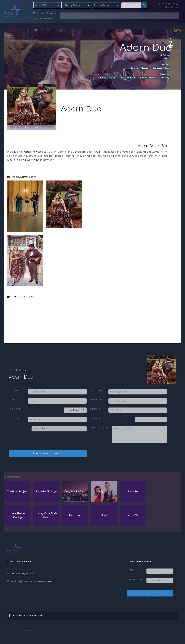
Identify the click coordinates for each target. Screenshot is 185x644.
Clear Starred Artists (43, 18)
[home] (20, 10)
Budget (13, 427)
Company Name (97, 390)
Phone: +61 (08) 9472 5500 (22, 574)
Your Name (15, 390)
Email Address (97, 400)
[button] (47, 5)
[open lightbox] (25, 206)
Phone (13, 400)
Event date (15, 409)
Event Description (99, 427)
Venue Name (15, 418)
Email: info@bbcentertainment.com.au (31, 581)
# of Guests (95, 418)
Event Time (95, 409)
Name (130, 570)
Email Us (172, 7)
